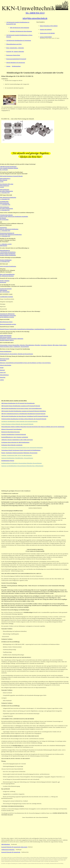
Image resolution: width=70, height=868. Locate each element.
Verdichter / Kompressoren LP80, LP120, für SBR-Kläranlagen (17, 455)
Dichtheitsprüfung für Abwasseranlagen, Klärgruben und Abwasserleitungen (16, 354)
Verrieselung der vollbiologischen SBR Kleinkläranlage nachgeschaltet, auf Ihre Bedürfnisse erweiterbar (8, 315)
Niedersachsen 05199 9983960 (47, 33)
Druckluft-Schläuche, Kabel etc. (7, 340)
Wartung (8, 66)
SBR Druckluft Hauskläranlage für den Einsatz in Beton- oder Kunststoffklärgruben (21, 408)
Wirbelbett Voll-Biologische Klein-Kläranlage (21, 31)
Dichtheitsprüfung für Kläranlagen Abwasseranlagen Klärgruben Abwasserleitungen (21, 463)
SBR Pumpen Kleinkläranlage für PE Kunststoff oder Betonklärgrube (18, 403)
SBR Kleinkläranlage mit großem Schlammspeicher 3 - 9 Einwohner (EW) (6, 191)
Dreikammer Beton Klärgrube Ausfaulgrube (12, 445)
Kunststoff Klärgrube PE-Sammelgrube (11, 852)
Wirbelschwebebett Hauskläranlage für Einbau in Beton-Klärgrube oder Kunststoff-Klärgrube (24, 419)
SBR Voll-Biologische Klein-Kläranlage (19, 28)
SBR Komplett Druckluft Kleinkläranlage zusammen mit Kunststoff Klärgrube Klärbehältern (24, 411)
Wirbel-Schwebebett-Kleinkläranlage (8, 266)
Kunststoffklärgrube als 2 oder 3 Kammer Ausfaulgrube (15, 437)
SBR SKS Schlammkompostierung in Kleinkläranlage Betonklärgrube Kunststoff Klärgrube (23, 414)
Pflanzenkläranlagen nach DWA (14, 44)
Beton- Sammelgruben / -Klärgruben (15, 48)
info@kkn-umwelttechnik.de (35, 18)
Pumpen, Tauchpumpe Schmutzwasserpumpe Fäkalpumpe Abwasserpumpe (19, 453)
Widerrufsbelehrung (4, 375)
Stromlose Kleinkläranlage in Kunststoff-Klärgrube (14, 434)
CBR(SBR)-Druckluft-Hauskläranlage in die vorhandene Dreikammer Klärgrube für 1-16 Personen (9, 168)
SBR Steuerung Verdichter (6, 337)
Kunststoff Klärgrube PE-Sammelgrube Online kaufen (14, 847)
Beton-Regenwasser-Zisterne (6, 322)
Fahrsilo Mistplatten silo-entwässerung (16, 63)
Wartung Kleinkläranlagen (6, 351)
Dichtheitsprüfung (16, 66)
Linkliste (2, 380)
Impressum (2, 370)
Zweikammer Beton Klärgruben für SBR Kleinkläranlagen (15, 442)
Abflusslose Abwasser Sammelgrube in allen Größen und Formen (17, 440)
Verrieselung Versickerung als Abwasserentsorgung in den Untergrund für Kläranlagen (22, 448)
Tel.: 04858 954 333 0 (35, 13)
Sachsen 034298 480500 (46, 37)
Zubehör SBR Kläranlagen (6, 336)
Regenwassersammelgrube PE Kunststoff (16, 59)
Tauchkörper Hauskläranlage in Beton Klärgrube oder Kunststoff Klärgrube (19, 421)
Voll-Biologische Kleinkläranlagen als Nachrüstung (19, 40)
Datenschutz (3, 377)
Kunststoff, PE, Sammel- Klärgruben (15, 51)
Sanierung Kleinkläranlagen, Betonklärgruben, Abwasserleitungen (17, 458)
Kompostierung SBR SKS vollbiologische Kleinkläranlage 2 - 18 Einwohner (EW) (9, 229)
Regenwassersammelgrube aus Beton (8, 324)
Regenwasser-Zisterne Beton (13, 55)
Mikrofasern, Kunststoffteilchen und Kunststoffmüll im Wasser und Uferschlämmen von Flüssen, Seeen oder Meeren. (25, 363)
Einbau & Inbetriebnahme (6, 365)
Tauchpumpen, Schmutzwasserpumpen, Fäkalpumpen (12, 339)
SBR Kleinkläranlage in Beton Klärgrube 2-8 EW (5, 180)
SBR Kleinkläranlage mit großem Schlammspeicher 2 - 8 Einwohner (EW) (6, 209)
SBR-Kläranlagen (6, 844)
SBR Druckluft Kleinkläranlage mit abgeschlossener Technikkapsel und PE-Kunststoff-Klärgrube (25, 416)
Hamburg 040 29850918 (46, 29)
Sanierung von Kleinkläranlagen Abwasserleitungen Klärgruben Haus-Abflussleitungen (22, 466)
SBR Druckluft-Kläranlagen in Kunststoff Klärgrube (11, 176)
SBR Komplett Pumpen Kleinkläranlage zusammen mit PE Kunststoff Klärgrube (21, 406)
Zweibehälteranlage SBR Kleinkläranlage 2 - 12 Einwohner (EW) (5, 203)
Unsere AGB (3, 372)
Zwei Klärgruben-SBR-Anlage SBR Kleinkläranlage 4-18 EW (7, 186)
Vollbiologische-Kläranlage (8, 850)
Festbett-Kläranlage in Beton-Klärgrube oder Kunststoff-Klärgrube (17, 424)
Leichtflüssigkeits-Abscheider (6, 297)
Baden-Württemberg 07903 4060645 (49, 26)
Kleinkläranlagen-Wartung (8, 461)
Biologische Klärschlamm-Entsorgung (10, 432)
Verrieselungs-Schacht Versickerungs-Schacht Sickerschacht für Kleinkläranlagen (21, 450)
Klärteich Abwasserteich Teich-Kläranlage (11, 429)
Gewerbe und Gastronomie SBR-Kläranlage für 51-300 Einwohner (6, 290)
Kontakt (2, 368)
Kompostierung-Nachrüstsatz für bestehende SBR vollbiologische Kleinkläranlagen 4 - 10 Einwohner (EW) (11, 235)
